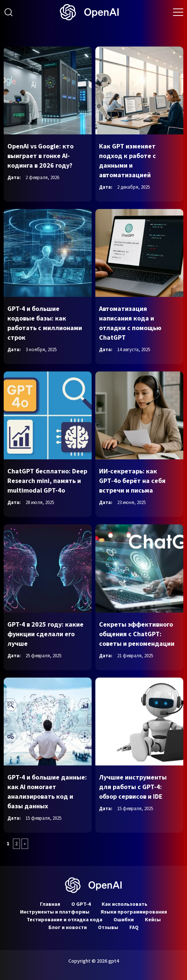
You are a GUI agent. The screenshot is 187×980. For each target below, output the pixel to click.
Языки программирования (134, 912)
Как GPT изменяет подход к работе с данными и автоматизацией (127, 161)
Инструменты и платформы (55, 912)
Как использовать (125, 904)
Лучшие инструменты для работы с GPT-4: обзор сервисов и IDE (133, 787)
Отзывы (108, 928)
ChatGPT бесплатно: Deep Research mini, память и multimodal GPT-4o (47, 481)
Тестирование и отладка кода (64, 920)
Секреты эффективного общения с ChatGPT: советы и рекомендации (137, 634)
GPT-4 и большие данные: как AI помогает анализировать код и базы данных (47, 792)
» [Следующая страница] (25, 844)
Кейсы (153, 920)
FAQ (134, 928)
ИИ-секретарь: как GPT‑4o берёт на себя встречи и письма (132, 481)
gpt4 (114, 961)
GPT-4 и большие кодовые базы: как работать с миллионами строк (45, 323)
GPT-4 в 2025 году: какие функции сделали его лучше (45, 634)
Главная (50, 904)
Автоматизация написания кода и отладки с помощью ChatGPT (130, 323)
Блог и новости (68, 928)
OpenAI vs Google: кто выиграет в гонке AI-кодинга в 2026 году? (40, 156)
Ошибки (124, 920)
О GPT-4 (81, 904)
